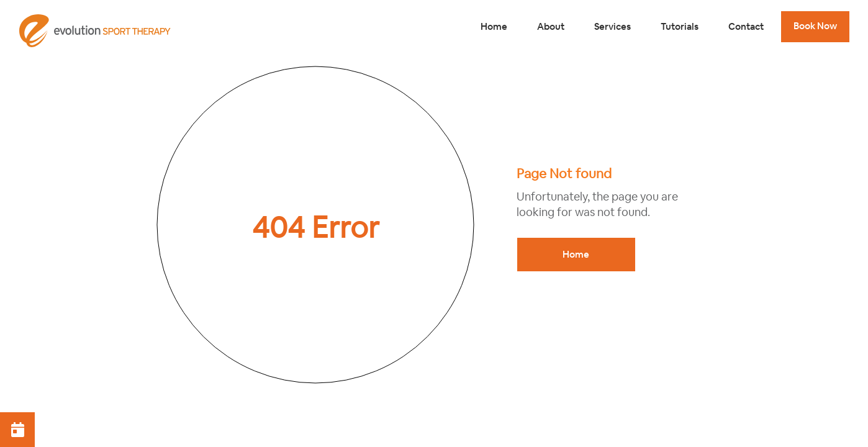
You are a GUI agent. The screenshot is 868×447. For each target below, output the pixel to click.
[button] (17, 430)
